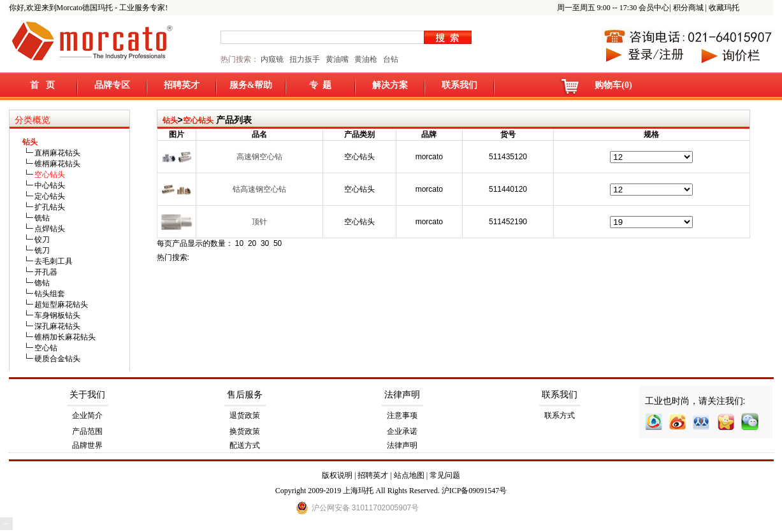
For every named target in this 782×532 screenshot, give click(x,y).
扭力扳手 (305, 59)
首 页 (42, 85)
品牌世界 (87, 445)
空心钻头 (198, 120)
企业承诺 (402, 431)
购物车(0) (613, 85)
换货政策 (245, 431)
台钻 (390, 59)
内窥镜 (272, 59)
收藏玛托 (724, 8)
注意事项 (402, 415)
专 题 (320, 85)
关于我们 (87, 395)
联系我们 (460, 85)
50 (278, 243)
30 (265, 243)
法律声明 (402, 395)
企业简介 (87, 415)
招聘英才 (182, 85)
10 (239, 243)
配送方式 (245, 445)
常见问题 (445, 475)
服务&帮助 (251, 85)
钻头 (170, 120)
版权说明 (337, 475)
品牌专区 (112, 85)
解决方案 (390, 85)
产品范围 (87, 431)
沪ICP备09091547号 (474, 491)
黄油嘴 (337, 59)
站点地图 (409, 475)
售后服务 (245, 395)
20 (252, 243)
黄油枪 (366, 59)
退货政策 (245, 415)
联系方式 (560, 415)
